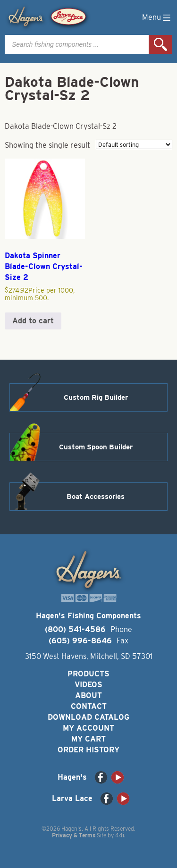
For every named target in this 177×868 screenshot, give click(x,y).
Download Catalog (88, 717)
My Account (88, 728)
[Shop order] (134, 144)
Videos (88, 685)
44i (120, 835)
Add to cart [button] (33, 321)
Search (160, 44)
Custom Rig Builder (96, 397)
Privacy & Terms (74, 835)
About (88, 695)
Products (88, 674)
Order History (88, 750)
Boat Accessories (96, 497)
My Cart (88, 739)
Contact (89, 706)
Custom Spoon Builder (96, 447)
